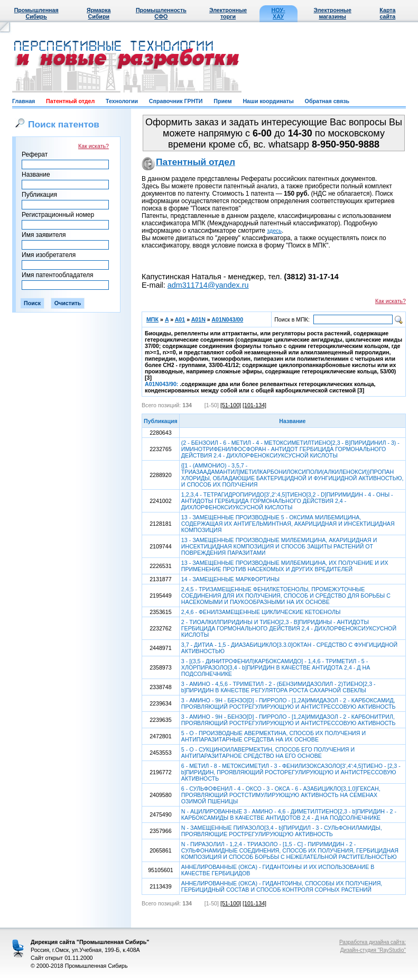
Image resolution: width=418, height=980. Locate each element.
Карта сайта (387, 13)
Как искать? (94, 146)
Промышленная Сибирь (36, 13)
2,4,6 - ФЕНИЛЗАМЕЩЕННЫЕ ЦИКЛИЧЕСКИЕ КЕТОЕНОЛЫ (261, 612)
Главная (24, 101)
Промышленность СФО (161, 13)
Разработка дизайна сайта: (373, 942)
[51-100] (231, 405)
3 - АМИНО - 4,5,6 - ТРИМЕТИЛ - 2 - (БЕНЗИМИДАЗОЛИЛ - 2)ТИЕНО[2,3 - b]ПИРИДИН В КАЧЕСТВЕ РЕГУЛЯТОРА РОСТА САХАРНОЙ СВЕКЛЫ (278, 687)
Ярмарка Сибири (99, 13)
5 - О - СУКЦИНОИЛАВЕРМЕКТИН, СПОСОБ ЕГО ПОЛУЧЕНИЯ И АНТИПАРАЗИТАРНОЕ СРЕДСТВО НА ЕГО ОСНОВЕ (268, 753)
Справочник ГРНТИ (176, 101)
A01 (180, 319)
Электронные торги (228, 13)
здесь (274, 231)
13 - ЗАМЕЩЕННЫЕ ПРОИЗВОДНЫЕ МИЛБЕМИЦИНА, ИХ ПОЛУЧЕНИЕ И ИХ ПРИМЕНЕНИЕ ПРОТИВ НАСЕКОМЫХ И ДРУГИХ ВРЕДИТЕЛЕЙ (285, 566)
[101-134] (254, 405)
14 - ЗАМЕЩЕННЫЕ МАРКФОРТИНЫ (230, 579)
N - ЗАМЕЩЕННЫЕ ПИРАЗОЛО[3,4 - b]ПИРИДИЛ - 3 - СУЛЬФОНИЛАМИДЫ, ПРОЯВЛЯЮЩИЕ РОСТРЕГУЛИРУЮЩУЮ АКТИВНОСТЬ (282, 831)
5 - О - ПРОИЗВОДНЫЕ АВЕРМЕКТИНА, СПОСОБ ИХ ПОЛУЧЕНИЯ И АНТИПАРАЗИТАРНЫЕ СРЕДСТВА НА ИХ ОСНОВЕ (273, 736)
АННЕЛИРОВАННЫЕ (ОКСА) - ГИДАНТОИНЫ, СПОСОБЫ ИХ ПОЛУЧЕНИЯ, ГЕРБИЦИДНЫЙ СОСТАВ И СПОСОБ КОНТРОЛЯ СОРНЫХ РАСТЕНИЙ (282, 886)
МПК (152, 319)
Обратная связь (327, 101)
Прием (222, 101)
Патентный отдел (70, 101)
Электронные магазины (333, 13)
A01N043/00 (227, 319)
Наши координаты (268, 101)
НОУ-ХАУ (278, 13)
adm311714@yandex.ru (208, 285)
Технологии (122, 101)
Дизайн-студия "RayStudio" (373, 950)
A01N (198, 319)
